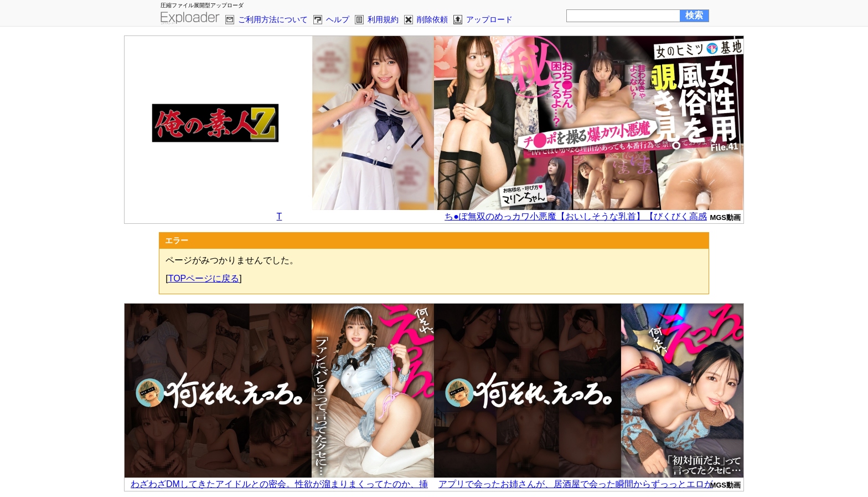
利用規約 (383, 19)
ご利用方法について (273, 19)
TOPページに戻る (204, 278)
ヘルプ (338, 19)
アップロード (489, 19)
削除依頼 (432, 19)
